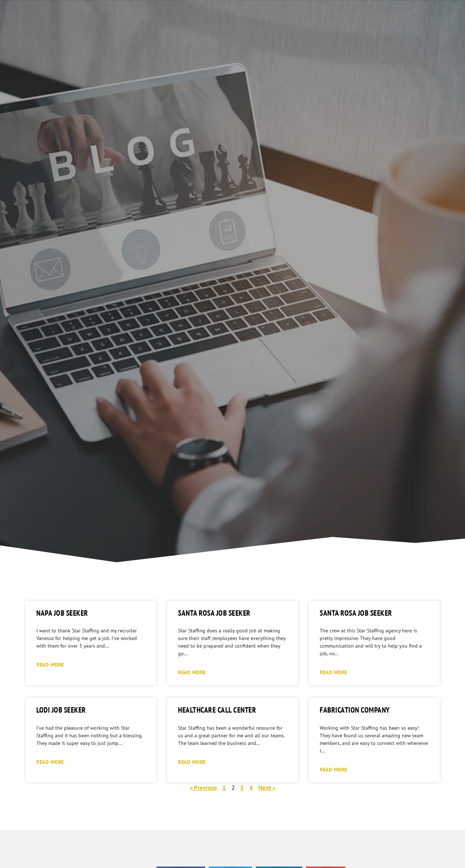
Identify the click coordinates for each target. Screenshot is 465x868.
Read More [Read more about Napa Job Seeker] (50, 665)
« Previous (203, 788)
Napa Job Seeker (62, 613)
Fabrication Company (355, 710)
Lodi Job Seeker (61, 710)
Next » (267, 788)
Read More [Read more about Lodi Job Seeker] (50, 762)
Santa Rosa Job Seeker (214, 613)
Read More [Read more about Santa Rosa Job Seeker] (192, 672)
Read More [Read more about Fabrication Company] (333, 769)
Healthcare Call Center (217, 710)
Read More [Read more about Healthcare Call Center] (192, 762)
